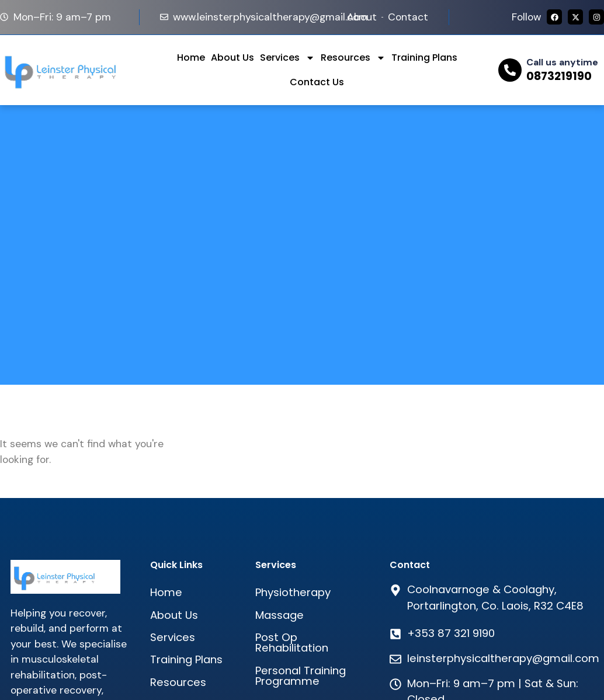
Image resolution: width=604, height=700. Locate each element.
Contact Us (317, 82)
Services (287, 58)
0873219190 (559, 76)
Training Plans (424, 58)
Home (191, 58)
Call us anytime (562, 62)
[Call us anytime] (510, 70)
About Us (232, 58)
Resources (353, 58)
